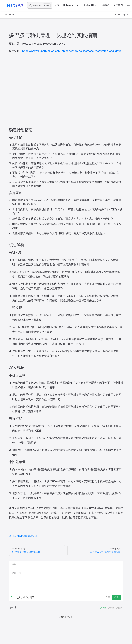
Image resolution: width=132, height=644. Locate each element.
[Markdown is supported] (13, 597)
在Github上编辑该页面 (23, 536)
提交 (116, 597)
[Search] (40, 5)
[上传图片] (27, 597)
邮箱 (14, 564)
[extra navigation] (128, 5)
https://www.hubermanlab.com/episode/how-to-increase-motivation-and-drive (72, 51)
